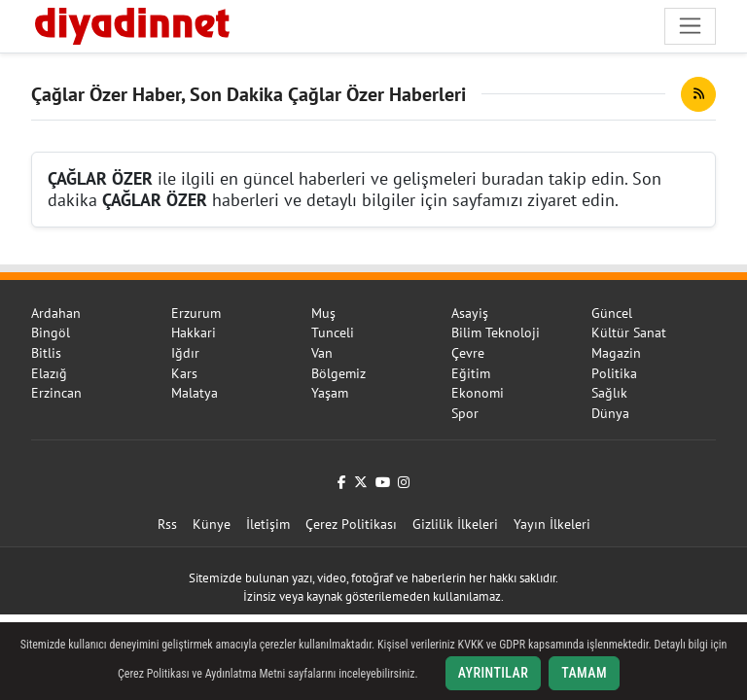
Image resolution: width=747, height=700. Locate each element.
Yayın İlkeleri (552, 524)
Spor (465, 413)
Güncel (612, 313)
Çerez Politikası (351, 524)
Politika (614, 373)
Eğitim (471, 373)
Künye (212, 524)
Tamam (584, 673)
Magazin (616, 353)
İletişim (268, 524)
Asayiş (470, 313)
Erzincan (56, 393)
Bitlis (46, 353)
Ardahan (56, 313)
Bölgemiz (338, 373)
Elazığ (49, 373)
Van (322, 353)
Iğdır (185, 353)
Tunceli (333, 332)
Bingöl (51, 332)
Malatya (195, 393)
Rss (167, 524)
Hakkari (194, 332)
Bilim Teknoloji (496, 332)
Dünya (610, 413)
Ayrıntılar (494, 673)
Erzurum (196, 313)
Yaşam (330, 393)
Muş (323, 313)
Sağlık (609, 393)
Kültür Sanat (629, 332)
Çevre (468, 353)
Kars (184, 373)
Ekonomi (478, 393)
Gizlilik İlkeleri (455, 524)
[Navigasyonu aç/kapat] (690, 26)
